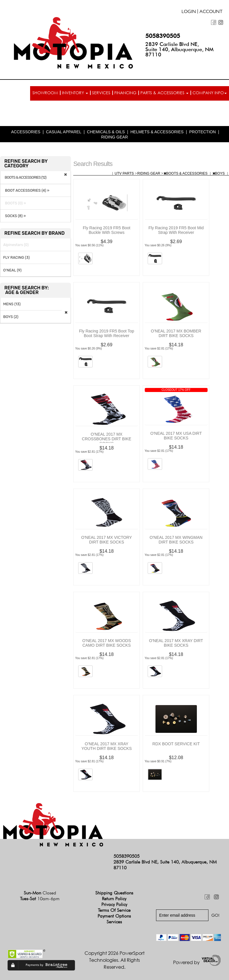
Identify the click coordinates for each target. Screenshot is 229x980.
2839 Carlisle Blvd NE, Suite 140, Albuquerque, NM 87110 (179, 49)
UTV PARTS (125, 173)
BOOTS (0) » (15, 203)
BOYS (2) (11, 317)
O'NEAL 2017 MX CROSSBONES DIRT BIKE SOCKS (107, 439)
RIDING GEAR (115, 137)
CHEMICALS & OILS (106, 132)
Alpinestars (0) (16, 245)
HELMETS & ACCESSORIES (157, 132)
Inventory (75, 93)
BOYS (219, 173)
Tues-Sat (40, 899)
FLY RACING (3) (17, 257)
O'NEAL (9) (12, 270)
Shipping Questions (114, 893)
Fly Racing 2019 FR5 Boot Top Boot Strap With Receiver (107, 333)
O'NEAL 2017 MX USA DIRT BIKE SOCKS (176, 436)
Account (211, 12)
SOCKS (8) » (14, 216)
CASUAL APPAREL (64, 132)
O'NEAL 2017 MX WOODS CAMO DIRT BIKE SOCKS (107, 643)
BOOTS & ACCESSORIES (186, 173)
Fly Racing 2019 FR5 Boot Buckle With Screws (107, 230)
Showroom (45, 93)
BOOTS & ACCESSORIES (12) (25, 177)
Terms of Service (114, 910)
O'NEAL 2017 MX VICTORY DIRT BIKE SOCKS (107, 540)
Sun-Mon (40, 893)
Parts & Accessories (164, 93)
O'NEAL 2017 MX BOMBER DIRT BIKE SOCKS (176, 333)
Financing (125, 93)
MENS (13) (12, 304)
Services (101, 93)
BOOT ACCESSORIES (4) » (26, 190)
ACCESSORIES (26, 132)
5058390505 (163, 36)
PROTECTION (203, 132)
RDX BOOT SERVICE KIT (176, 744)
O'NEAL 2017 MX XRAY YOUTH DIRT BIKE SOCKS (107, 746)
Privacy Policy (114, 904)
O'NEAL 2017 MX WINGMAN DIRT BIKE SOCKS (176, 540)
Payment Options (114, 916)
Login (189, 12)
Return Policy (114, 899)
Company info (210, 93)
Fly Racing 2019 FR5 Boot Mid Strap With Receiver (176, 230)
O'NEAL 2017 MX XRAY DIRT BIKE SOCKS (176, 643)
